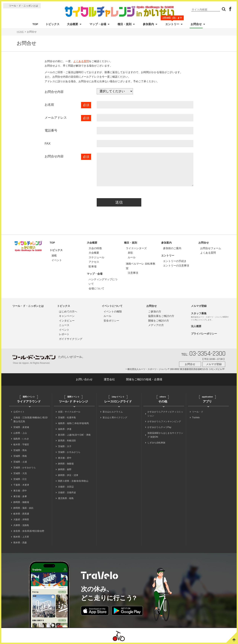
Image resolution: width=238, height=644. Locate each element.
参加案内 (148, 24)
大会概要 (73, 24)
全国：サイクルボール (69, 412)
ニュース (64, 325)
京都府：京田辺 (66, 487)
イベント (57, 260)
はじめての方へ (68, 311)
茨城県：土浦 (20, 462)
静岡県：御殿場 (21, 502)
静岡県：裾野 (65, 469)
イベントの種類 (113, 311)
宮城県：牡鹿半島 (67, 418)
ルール (132, 257)
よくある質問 (81, 61)
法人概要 (196, 326)
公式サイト (19, 412)
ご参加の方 (155, 311)
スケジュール (97, 257)
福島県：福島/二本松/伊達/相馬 (73, 423)
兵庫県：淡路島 (21, 525)
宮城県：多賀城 (21, 427)
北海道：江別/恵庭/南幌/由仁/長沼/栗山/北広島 (31, 420)
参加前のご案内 (172, 248)
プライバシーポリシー (204, 334)
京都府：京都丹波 (67, 493)
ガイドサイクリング (71, 339)
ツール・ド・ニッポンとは (23, 6)
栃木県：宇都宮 (21, 445)
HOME (20, 32)
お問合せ (196, 24)
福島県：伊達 (65, 429)
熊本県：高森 (20, 543)
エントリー (172, 24)
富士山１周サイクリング (115, 418)
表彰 (130, 253)
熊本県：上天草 (21, 537)
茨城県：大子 (65, 446)
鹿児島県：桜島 (66, 498)
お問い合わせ (84, 379)
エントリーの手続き (175, 261)
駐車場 (93, 266)
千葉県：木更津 (21, 485)
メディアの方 (156, 325)
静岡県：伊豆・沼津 (68, 475)
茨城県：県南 (20, 456)
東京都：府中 (20, 491)
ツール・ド (198, 412)
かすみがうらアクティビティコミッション (165, 414)
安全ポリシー (111, 321)
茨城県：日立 (20, 479)
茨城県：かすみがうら (25, 468)
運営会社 (109, 379)
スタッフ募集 (199, 313)
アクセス (94, 262)
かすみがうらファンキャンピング (164, 421)
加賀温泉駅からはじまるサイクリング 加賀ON (165, 435)
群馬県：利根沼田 (67, 441)
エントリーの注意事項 (176, 266)
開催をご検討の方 (159, 321)
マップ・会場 (98, 24)
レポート (64, 334)
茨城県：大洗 (20, 473)
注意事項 (133, 273)
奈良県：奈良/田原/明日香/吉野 (29, 531)
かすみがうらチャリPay (159, 427)
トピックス (53, 24)
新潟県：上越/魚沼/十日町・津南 (74, 435)
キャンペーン (67, 316)
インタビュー (67, 321)
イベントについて (112, 306)
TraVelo (196, 418)
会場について (97, 288)
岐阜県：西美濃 (21, 514)
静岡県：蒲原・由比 (23, 508)
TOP (35, 24)
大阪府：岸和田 (21, 520)
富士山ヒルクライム (113, 412)
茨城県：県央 (20, 450)
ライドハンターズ (136, 248)
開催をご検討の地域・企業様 (144, 379)
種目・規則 (124, 24)
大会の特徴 (95, 248)
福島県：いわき (21, 439)
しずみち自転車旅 (156, 443)
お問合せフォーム (211, 248)
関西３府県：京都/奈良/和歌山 (73, 481)
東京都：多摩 (20, 496)
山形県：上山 (20, 433)
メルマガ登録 (199, 306)
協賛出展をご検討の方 (161, 316)
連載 (54, 255)
